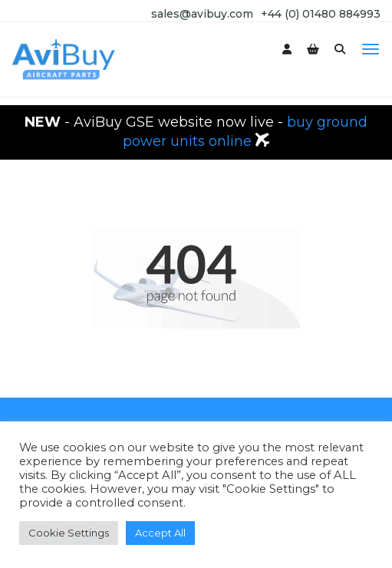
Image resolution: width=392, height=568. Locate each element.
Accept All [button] (160, 533)
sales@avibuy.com (202, 14)
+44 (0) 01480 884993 (321, 14)
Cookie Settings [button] (69, 533)
